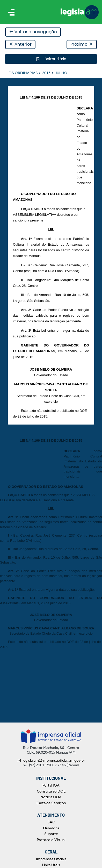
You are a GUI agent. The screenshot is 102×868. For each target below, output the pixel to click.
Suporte (51, 834)
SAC (51, 822)
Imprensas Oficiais (51, 859)
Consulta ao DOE (51, 791)
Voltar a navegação (33, 32)
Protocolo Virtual (51, 840)
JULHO (61, 73)
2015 (46, 73)
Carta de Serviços (51, 803)
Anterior (20, 44)
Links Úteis (51, 865)
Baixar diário (55, 59)
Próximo (82, 44)
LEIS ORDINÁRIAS (22, 73)
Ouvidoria (51, 828)
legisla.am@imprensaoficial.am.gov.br (51, 760)
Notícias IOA (51, 797)
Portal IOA (51, 785)
